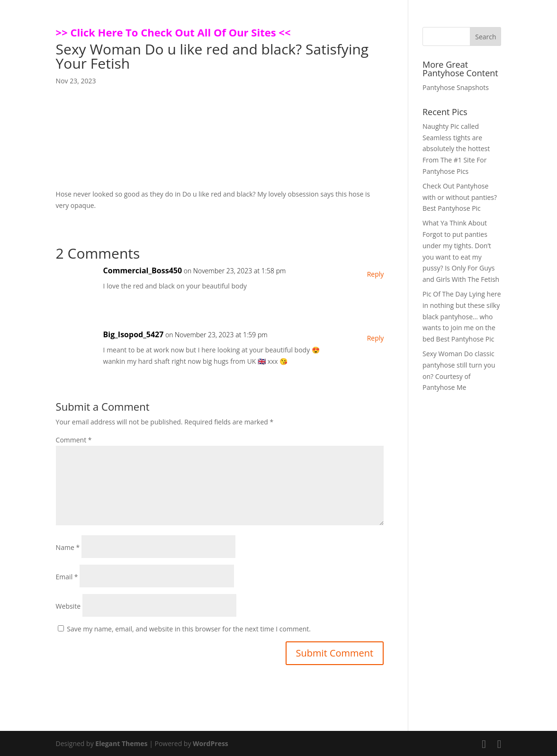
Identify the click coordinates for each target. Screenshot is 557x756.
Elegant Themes (121, 743)
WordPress (211, 743)
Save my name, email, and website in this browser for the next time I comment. (189, 629)
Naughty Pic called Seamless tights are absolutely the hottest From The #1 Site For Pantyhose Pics (456, 149)
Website (68, 606)
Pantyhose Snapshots (456, 87)
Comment (74, 440)
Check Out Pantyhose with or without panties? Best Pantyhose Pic (460, 197)
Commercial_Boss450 (143, 270)
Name (68, 547)
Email (67, 577)
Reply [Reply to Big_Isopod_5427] (376, 338)
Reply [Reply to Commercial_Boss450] (376, 274)
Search (485, 37)
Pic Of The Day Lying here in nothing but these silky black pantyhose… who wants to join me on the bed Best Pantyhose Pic (462, 316)
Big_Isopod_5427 (134, 334)
